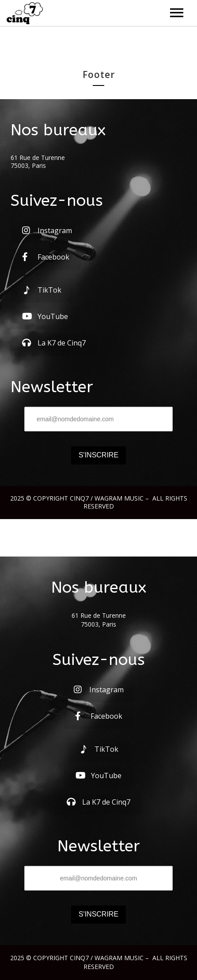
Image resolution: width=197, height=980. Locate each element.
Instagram (47, 230)
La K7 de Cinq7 (54, 343)
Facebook (46, 257)
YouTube (45, 316)
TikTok (42, 290)
